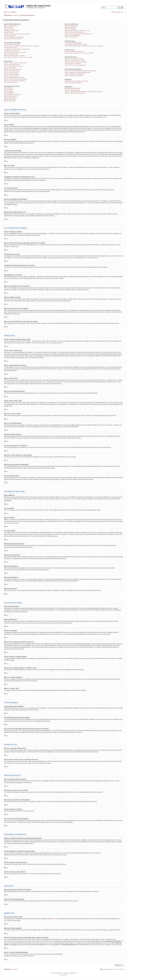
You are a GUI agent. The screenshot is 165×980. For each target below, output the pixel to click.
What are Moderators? (70, 27)
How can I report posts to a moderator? (14, 77)
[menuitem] (14, 12)
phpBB (56, 278)
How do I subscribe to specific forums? (75, 74)
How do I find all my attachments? (73, 83)
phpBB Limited (51, 919)
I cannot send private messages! (73, 43)
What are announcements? (11, 96)
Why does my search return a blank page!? (76, 62)
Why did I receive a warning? (11, 76)
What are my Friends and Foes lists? (74, 51)
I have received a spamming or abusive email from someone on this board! (84, 46)
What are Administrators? (71, 26)
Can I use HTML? (9, 89)
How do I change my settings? (12, 44)
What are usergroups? (70, 29)
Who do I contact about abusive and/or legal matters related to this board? (84, 92)
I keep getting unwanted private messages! (76, 44)
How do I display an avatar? (11, 54)
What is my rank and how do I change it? (14, 56)
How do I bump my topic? (11, 82)
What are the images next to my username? (15, 52)
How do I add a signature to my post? (14, 66)
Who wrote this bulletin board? (73, 88)
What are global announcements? (13, 94)
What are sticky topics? (10, 98)
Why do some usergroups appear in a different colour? (79, 34)
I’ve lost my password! (10, 35)
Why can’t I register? (9, 29)
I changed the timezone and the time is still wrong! (17, 49)
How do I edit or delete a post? (12, 64)
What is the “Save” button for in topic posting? (16, 79)
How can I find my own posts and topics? (75, 65)
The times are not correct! (11, 47)
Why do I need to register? (11, 26)
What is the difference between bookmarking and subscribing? (81, 71)
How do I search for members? (73, 64)
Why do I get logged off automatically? (14, 37)
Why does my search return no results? (75, 60)
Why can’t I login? (9, 32)
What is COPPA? (8, 27)
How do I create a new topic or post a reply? (15, 63)
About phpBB (8, 921)
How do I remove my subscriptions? (74, 76)
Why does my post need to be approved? (15, 81)
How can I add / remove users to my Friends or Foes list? (79, 53)
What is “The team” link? (71, 37)
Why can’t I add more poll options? (13, 69)
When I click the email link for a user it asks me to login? (18, 57)
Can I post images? (9, 93)
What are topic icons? (10, 101)
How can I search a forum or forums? (74, 59)
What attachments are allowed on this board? (76, 81)
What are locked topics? (10, 99)
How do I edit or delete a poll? (12, 71)
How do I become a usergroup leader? (75, 32)
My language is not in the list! (11, 51)
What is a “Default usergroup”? (73, 35)
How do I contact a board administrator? (75, 93)
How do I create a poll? (10, 68)
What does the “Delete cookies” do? (13, 39)
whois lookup (8, 941)
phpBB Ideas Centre (80, 930)
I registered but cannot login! (11, 31)
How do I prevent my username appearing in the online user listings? (22, 46)
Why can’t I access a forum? (11, 73)
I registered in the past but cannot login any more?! (17, 34)
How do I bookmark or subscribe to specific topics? (78, 72)
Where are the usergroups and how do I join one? (77, 31)
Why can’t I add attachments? (12, 74)
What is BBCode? (9, 88)
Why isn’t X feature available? (72, 90)
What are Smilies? (9, 91)
